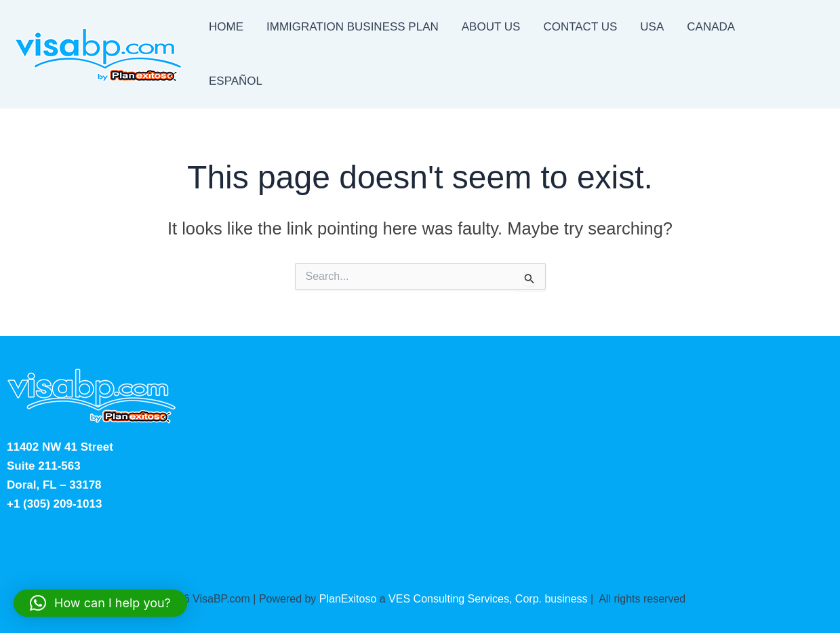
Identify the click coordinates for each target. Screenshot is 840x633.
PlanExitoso (348, 599)
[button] (100, 603)
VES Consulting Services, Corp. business (488, 599)
